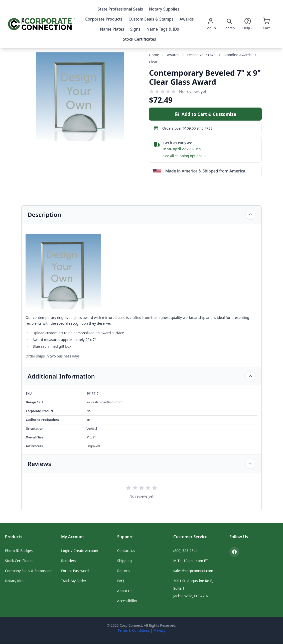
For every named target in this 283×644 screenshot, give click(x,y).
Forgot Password (75, 571)
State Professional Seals (120, 9)
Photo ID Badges (19, 551)
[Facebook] (234, 552)
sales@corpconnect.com (193, 571)
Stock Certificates (139, 39)
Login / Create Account (80, 551)
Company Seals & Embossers (29, 571)
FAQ (121, 581)
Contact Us (126, 551)
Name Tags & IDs (163, 29)
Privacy (159, 630)
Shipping (124, 561)
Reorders (69, 561)
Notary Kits (14, 581)
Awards (187, 19)
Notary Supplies (164, 9)
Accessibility (127, 601)
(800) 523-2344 (185, 551)
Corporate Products (104, 19)
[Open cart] (266, 24)
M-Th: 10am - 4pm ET (191, 561)
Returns (124, 571)
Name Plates (112, 29)
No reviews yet (193, 91)
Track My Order (74, 581)
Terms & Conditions (134, 630)
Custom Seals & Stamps (151, 19)
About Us (125, 591)
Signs (135, 29)
